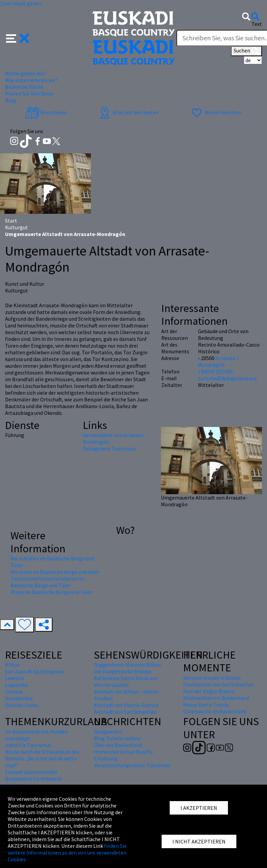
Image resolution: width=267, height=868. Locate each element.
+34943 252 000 (215, 371)
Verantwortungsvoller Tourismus (132, 765)
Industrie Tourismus (28, 745)
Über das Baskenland (118, 745)
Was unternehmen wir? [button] (31, 80)
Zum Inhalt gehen (21, 3)
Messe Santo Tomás (206, 705)
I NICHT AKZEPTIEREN (199, 841)
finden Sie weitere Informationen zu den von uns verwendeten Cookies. (67, 853)
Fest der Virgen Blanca (209, 691)
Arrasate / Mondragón (218, 361)
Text (257, 24)
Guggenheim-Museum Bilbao (127, 665)
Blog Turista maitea (117, 738)
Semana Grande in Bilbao (212, 678)
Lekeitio (14, 678)
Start (11, 221)
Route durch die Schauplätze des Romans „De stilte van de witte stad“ (42, 758)
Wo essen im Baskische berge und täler (55, 572)
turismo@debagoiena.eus (227, 378)
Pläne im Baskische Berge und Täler (51, 592)
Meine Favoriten (216, 112)
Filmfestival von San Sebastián (219, 684)
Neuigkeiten (108, 732)
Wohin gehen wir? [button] (25, 73)
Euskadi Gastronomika (31, 772)
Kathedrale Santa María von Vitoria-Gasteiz (126, 681)
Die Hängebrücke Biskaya (123, 671)
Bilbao (13, 665)
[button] (18, 38)
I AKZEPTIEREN (199, 808)
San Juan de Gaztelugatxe (35, 671)
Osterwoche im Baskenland (215, 711)
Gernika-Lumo (22, 705)
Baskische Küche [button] (24, 87)
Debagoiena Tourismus (109, 448)
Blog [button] (11, 100)
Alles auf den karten (128, 112)
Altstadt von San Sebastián (125, 712)
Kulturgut (16, 227)
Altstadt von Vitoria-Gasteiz (126, 705)
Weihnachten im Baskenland (216, 698)
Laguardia (16, 685)
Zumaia (14, 692)
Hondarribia (19, 698)
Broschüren (46, 112)
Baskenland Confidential (34, 779)
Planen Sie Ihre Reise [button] (29, 93)
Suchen (246, 51)
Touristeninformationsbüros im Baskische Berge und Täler (47, 582)
